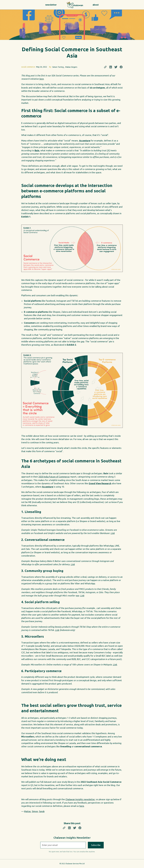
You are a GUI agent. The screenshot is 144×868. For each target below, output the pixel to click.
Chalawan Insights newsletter (80, 799)
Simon (35, 811)
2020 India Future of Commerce (54, 477)
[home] (72, 5)
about (96, 5)
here (82, 806)
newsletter (51, 5)
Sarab (42, 811)
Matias (27, 811)
